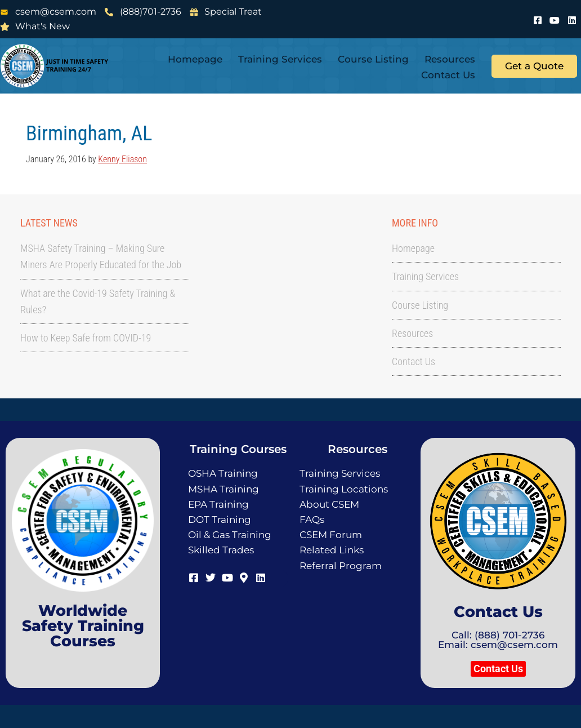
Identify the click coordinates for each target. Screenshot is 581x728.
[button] (498, 669)
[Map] (244, 577)
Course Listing (373, 59)
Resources (450, 59)
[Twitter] (211, 577)
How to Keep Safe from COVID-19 (86, 338)
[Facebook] (538, 18)
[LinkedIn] (572, 18)
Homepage (195, 59)
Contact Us (448, 75)
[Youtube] (555, 18)
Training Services (280, 59)
